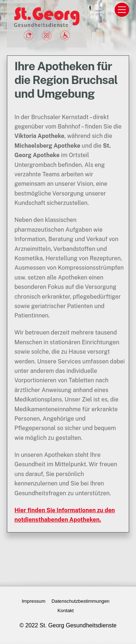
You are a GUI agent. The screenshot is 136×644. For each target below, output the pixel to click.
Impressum (34, 601)
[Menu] (122, 10)
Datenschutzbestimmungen (81, 601)
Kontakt (66, 611)
